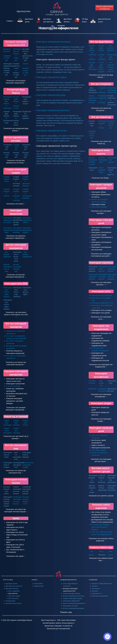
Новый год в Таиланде (16, 431)
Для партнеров (13, 598)
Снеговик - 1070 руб (16, 147)
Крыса (111, 555)
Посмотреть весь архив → (16, 556)
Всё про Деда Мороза (101, 42)
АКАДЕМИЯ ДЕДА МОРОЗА (68, 580)
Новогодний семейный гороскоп (112, 269)
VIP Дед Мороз (11, 601)
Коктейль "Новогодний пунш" (103, 160)
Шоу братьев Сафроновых (27, 254)
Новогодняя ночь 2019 (16, 284)
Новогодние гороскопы (101, 263)
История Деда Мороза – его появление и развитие (93, 52)
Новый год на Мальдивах (7, 431)
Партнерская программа (100, 596)
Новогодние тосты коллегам (102, 295)
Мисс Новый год (101, 383)
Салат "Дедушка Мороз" (102, 170)
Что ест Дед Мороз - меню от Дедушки (101, 67)
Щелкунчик (93, 389)
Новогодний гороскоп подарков (112, 277)
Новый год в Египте (25, 423)
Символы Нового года (101, 547)
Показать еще (66, 612)
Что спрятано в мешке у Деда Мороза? (111, 67)
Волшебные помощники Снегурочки (112, 90)
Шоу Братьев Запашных (7, 254)
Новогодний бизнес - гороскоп (102, 269)
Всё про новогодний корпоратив (74, 608)
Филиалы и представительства (102, 584)
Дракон (92, 555)
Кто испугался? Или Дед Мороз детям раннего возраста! (100, 527)
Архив (16, 518)
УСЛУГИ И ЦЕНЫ (8, 580)
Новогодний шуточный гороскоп (102, 277)
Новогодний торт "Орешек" (112, 160)
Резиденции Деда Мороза (72, 593)
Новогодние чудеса (98, 450)
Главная (11, 21)
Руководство (96, 589)
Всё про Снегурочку (101, 84)
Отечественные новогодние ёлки (28, 465)
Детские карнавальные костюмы (74, 596)
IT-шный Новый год (13, 386)
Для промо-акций (14, 596)
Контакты (95, 586)
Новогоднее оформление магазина (53, 110)
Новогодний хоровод (99, 207)
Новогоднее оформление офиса (51, 77)
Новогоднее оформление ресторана (53, 42)
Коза (111, 551)
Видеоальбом (39, 586)
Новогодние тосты (101, 291)
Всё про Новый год (101, 117)
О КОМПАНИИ (93, 580)
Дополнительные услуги (14, 603)
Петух (101, 551)
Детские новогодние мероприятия (74, 603)
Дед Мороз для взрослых (14, 586)
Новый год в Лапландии (7, 423)
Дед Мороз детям (11, 584)
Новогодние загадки (101, 403)
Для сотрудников (14, 591)
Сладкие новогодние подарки (73, 598)
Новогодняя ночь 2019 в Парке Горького (8, 292)
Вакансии (95, 591)
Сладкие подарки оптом (7, 179)
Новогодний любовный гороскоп (93, 277)
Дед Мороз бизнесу (12, 589)
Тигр (92, 551)
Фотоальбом (38, 584)
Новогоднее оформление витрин (52, 131)
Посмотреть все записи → (16, 204)
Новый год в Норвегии (16, 423)
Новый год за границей (16, 417)
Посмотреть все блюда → (101, 178)
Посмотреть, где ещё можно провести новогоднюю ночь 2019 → (16, 315)
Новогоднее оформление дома (51, 95)
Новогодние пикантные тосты (102, 303)
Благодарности (97, 593)
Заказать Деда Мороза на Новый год (105, 8)
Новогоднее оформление (71, 601)
